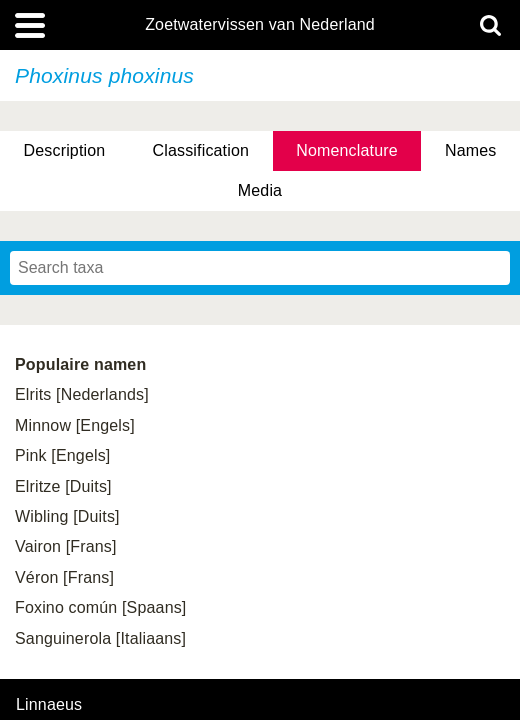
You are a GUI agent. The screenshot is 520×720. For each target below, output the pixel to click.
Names (470, 150)
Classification (201, 150)
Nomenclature (347, 150)
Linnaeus (49, 705)
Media (260, 190)
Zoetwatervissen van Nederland (260, 25)
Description (65, 150)
